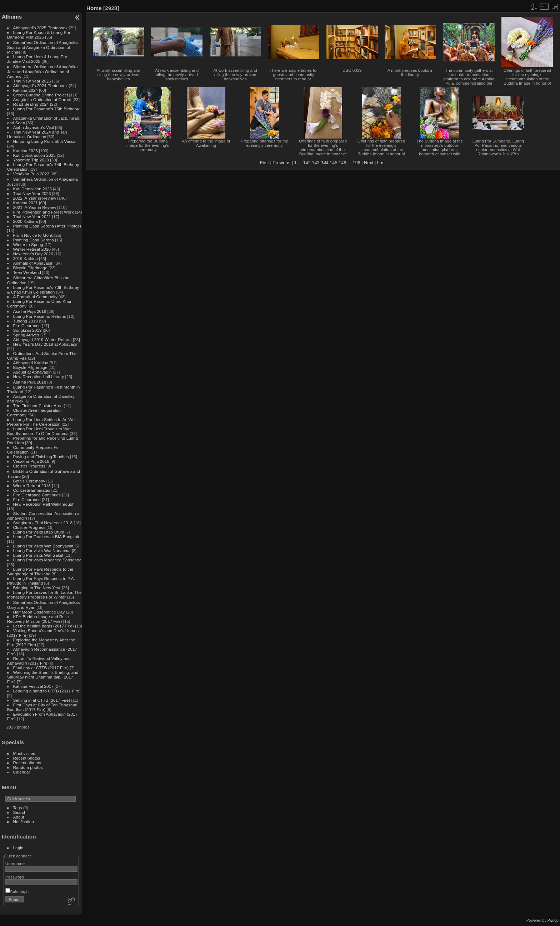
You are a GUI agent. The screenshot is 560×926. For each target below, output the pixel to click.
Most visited (24, 753)
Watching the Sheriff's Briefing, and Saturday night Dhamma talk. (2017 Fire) (43, 677)
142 (307, 163)
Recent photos (27, 758)
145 (333, 163)
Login (18, 848)
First (264, 163)
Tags (18, 808)
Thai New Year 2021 (32, 217)
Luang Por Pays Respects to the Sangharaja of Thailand (40, 571)
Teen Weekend (27, 272)
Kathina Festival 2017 (33, 686)
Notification (24, 822)
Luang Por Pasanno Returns (40, 316)
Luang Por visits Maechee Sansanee (47, 560)
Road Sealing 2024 (31, 104)
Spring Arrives (26, 335)
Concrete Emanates (32, 490)
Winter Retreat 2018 (32, 485)
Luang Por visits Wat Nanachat (42, 550)
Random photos (28, 767)
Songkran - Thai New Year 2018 (43, 523)
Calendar (22, 772)
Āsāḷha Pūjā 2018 (30, 382)
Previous (281, 163)
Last (381, 163)
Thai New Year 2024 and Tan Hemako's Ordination (37, 134)
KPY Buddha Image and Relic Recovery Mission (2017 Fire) (38, 619)
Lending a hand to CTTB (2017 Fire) (47, 691)
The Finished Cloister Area (38, 406)
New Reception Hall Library (39, 377)
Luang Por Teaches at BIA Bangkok (46, 537)
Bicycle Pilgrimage (30, 268)
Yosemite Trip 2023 (31, 160)
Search (20, 812)
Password (15, 877)
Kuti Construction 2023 (34, 155)
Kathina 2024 (26, 90)
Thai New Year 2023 (32, 193)
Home (94, 8)
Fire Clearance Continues (37, 495)
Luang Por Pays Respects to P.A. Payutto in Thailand (41, 581)
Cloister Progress (29, 466)
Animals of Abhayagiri (33, 263)
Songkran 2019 (27, 330)
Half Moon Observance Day (39, 612)
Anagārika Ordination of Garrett (42, 99)
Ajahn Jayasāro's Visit (34, 127)
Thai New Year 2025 (32, 81)
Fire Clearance (27, 326)
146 (342, 163)
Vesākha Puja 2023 (31, 174)
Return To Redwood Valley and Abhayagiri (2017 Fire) (39, 661)
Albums (12, 17)
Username (15, 863)
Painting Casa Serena (34, 240)
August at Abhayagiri (32, 372)
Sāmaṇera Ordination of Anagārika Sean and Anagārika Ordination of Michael (42, 47)
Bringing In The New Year (37, 588)
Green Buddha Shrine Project (41, 95)
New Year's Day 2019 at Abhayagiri (46, 344)
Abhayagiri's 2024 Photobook (41, 86)
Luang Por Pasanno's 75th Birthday (46, 109)
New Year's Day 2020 (33, 254)
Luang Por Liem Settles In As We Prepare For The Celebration (41, 422)
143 (316, 163)
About (19, 817)
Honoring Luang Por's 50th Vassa (44, 141)
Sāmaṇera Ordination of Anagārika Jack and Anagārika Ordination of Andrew (42, 71)
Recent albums (27, 763)
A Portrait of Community (35, 297)
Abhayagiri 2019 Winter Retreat (42, 339)
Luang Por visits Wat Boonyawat (43, 546)
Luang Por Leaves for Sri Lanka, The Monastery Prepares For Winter (44, 595)
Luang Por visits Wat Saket (38, 555)
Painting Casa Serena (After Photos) (47, 226)
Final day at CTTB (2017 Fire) (41, 668)
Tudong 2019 (26, 321)
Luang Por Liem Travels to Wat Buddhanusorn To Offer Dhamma (39, 431)
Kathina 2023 (26, 151)
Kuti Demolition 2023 (33, 189)
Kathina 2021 (26, 203)
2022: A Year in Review (35, 198)
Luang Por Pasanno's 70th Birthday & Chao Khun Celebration (43, 290)
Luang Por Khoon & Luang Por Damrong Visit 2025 (39, 35)
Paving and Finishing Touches (41, 457)
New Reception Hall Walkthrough (44, 504)
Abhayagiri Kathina (31, 363)
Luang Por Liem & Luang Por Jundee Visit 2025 (37, 59)
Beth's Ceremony (29, 481)
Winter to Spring (28, 244)
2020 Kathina (26, 221)
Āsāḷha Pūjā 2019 (30, 311)
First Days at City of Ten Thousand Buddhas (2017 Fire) (42, 707)
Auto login (17, 891)
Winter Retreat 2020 (32, 249)
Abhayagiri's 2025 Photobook (41, 28)
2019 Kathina (26, 258)
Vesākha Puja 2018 (31, 461)
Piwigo (553, 920)
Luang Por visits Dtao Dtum (39, 532)
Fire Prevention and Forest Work (44, 212)
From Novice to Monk (33, 235)
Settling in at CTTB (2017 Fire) (42, 700)
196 (356, 163)
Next (369, 163)
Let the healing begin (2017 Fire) (44, 626)
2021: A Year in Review (35, 207)
